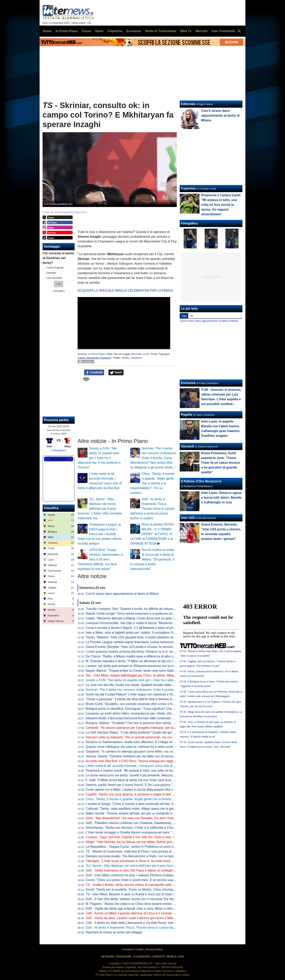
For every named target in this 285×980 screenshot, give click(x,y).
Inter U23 (188, 518)
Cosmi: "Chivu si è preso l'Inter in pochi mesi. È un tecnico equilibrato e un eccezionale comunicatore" (157, 880)
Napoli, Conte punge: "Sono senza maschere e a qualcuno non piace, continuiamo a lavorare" (152, 614)
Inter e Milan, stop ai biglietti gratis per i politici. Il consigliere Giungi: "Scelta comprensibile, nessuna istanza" (162, 633)
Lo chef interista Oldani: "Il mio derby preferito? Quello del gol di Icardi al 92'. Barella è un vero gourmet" (159, 732)
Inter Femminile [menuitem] (223, 31)
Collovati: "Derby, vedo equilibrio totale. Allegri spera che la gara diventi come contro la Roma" (152, 809)
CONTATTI (158, 957)
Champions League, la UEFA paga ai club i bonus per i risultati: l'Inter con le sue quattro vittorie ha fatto (100, 534)
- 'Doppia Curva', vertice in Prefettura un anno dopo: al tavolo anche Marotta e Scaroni (157, 847)
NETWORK (108, 957)
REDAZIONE (124, 957)
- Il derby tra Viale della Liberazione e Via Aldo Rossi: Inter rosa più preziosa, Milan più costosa (156, 923)
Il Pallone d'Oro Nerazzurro (201, 481)
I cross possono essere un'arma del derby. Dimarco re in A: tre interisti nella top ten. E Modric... (152, 652)
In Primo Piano (96, 354)
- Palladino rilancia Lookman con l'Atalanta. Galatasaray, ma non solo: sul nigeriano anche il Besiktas (160, 823)
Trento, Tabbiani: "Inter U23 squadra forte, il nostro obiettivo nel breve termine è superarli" (148, 637)
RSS (181, 957)
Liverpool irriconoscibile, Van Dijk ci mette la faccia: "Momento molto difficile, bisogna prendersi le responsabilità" (165, 623)
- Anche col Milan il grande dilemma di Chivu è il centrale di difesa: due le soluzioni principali (154, 913)
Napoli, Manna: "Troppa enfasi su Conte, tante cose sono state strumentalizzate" (142, 671)
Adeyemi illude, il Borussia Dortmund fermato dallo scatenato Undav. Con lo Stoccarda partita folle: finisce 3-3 (162, 718)
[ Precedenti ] (58, 450)
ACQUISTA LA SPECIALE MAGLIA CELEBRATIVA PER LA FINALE (125, 291)
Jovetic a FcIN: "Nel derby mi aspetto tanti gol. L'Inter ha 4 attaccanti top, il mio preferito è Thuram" (99, 458)
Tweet (116, 373)
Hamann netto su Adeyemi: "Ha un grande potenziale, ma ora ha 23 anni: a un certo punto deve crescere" (160, 737)
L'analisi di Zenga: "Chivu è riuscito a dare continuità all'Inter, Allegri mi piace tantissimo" (147, 804)
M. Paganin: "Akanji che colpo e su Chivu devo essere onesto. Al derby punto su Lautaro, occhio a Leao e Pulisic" (165, 904)
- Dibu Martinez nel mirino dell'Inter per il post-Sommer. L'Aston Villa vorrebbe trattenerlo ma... (100, 509)
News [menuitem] (99, 31)
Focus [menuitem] (86, 31)
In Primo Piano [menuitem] (67, 31)
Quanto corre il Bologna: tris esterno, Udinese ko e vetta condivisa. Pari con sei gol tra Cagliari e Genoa (158, 747)
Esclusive (188, 383)
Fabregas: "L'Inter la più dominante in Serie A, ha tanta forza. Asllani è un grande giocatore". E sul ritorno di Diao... (166, 861)
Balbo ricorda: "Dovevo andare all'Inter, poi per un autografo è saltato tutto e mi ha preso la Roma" (155, 813)
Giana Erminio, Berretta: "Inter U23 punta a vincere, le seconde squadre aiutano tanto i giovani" (153, 647)
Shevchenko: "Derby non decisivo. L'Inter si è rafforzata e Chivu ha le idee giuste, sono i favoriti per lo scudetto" (164, 828)
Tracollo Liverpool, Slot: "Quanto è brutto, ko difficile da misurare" (131, 609)
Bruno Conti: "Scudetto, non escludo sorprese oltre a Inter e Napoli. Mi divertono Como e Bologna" (155, 704)
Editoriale (188, 104)
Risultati (59, 291)
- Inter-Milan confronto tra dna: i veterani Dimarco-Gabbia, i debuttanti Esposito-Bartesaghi (153, 875)
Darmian (51, 273)
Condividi (94, 373)
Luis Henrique (54, 278)
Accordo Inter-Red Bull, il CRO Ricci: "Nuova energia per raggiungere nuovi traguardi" (146, 761)
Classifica (51, 508)
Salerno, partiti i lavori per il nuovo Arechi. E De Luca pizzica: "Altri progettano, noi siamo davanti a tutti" (158, 785)
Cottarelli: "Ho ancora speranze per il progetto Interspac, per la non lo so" (149, 728)
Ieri (192, 316)
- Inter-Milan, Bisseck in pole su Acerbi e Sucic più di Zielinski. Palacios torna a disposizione (152, 894)
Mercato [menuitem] (201, 31)
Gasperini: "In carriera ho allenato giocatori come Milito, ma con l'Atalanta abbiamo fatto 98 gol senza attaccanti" (164, 752)
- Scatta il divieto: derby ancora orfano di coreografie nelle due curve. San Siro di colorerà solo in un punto (162, 885)
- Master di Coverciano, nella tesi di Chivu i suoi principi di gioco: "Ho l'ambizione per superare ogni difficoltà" (164, 851)
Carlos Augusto (55, 268)
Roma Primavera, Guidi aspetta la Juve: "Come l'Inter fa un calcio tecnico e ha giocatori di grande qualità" (220, 463)
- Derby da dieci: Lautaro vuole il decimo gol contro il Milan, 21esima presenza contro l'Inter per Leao (160, 918)
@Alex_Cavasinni (132, 358)
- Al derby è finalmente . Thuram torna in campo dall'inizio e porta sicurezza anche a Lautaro (152, 509)
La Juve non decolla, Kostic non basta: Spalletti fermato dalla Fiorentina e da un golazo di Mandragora (157, 685)
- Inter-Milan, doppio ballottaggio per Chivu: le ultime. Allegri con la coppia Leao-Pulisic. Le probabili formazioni (166, 675)
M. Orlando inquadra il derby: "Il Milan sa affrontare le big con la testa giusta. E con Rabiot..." (151, 661)
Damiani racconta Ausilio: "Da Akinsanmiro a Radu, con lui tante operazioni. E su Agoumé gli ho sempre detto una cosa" (170, 856)
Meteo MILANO (58, 459)
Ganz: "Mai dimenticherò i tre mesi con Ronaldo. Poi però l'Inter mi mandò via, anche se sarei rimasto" (157, 818)
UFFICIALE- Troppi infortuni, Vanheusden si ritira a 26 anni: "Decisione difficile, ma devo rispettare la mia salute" (100, 559)
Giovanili (188, 446)
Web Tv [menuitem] (186, 31)
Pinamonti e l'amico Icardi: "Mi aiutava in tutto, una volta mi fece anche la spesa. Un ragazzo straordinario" (160, 771)
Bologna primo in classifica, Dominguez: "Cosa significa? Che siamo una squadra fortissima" (151, 709)
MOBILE (172, 957)
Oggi (184, 316)
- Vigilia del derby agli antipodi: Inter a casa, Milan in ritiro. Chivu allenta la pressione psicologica (157, 909)
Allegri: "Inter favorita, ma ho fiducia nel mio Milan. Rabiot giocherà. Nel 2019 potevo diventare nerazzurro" (160, 842)
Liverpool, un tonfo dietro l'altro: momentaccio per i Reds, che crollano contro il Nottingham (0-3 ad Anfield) (160, 713)
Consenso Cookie (133, 949)
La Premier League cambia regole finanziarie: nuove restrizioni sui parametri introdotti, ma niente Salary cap (161, 642)
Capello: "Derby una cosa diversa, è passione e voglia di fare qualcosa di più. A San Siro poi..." (152, 794)
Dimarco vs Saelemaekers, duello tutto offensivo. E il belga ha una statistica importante (147, 742)
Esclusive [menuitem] (134, 31)
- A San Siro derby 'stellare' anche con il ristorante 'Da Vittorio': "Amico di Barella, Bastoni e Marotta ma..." (163, 899)
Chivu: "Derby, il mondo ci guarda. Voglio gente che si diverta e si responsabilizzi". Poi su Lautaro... (152, 483)
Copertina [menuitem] (115, 31)
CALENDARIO (142, 957)
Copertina (188, 188)
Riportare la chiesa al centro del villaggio (114, 932)
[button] (59, 284)
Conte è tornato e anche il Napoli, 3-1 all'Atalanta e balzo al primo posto (136, 628)
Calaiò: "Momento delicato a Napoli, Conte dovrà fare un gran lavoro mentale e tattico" (146, 618)
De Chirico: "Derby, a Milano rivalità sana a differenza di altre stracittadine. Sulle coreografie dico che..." (158, 656)
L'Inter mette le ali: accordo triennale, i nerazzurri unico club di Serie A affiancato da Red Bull (151, 766)
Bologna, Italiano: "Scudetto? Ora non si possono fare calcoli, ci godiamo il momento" (146, 723)
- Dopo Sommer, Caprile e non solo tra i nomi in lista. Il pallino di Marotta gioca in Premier (154, 837)
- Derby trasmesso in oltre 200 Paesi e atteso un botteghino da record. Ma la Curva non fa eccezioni (159, 870)
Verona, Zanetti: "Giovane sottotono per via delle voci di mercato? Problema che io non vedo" (151, 756)
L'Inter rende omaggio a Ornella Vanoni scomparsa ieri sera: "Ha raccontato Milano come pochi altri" (156, 832)
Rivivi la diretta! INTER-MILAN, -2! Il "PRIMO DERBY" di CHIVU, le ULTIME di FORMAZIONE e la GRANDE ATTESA (152, 534)
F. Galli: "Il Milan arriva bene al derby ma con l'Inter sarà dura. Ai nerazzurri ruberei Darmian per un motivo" (161, 780)
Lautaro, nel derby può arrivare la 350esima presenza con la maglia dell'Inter (139, 666)
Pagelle (186, 415)
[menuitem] (239, 31)
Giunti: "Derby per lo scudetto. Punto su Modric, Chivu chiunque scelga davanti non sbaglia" (150, 889)
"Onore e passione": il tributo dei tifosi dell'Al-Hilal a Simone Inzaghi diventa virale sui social (150, 699)
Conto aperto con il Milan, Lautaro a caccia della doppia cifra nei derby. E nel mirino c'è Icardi (151, 790)
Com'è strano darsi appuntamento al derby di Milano (122, 594)
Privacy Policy (154, 949)
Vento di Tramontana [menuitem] (161, 31)
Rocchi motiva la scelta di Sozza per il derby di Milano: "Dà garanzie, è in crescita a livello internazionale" (152, 559)
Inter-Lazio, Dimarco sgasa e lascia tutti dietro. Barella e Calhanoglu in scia (221, 498)
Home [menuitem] (47, 31)
